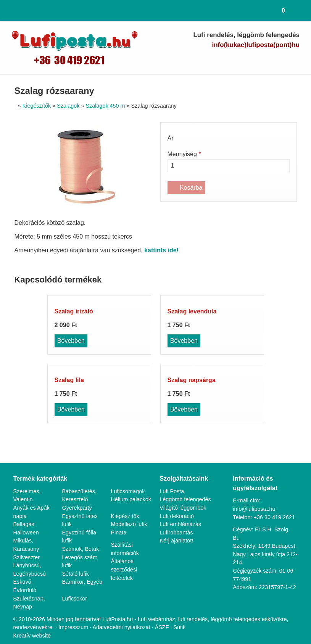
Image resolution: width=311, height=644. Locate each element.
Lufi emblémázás (181, 154)
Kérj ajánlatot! (177, 171)
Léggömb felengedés (187, 130)
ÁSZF (164, 257)
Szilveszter (27, 187)
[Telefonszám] (228, 60)
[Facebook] (241, 60)
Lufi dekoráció (177, 146)
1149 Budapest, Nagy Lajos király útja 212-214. (265, 176)
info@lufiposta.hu (270, 45)
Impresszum (73, 257)
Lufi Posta (172, 121)
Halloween (27, 162)
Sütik (181, 257)
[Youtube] (254, 60)
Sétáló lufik (76, 212)
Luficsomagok (128, 121)
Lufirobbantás (177, 162)
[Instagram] (281, 60)
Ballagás (24, 154)
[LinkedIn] (268, 60)
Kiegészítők (125, 146)
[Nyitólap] (10, 10)
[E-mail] (214, 60)
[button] (300, 10)
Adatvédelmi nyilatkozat (123, 257)
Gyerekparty (77, 138)
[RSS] (294, 60)
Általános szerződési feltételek (124, 208)
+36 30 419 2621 (276, 147)
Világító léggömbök (184, 138)
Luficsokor (75, 237)
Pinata (119, 171)
